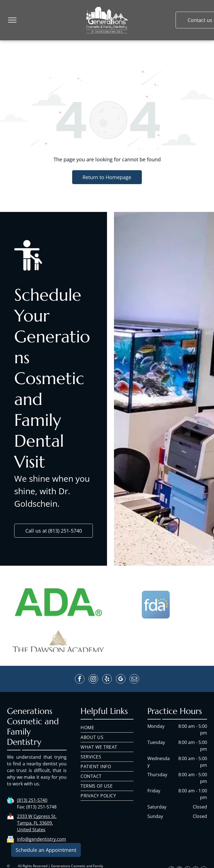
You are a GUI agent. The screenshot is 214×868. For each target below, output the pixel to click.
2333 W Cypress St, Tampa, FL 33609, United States (37, 823)
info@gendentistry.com (42, 839)
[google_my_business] (121, 680)
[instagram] (93, 680)
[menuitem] (107, 728)
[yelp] (107, 680)
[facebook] (80, 680)
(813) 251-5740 (32, 800)
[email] (134, 680)
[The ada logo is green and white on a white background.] (58, 628)
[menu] (12, 20)
